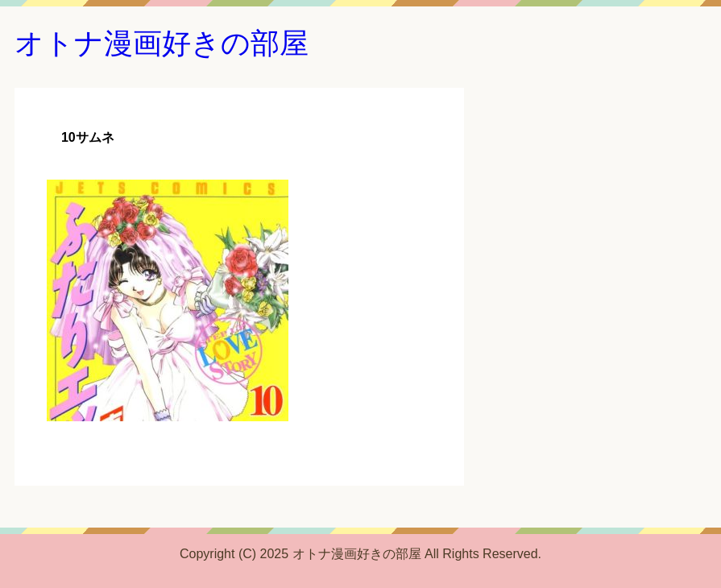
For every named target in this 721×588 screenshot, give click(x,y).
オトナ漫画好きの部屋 (162, 43)
